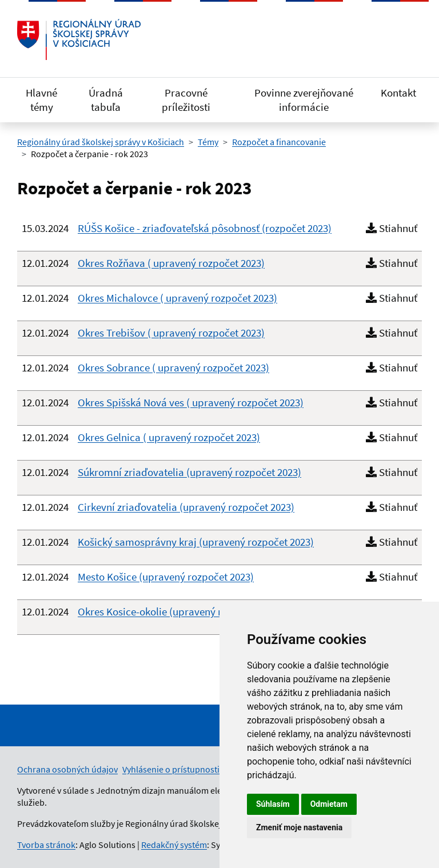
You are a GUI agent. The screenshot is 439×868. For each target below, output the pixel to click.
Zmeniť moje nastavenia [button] (299, 827)
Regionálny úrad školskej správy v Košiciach (101, 142)
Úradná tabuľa (106, 100)
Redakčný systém (174, 845)
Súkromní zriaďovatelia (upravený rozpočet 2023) (189, 472)
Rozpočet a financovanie (279, 142)
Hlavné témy (41, 100)
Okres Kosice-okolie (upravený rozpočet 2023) (181, 611)
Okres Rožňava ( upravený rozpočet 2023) (171, 263)
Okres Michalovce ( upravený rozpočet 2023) (177, 298)
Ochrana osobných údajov (67, 769)
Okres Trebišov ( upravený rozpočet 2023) (171, 333)
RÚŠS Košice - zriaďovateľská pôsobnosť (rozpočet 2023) (205, 228)
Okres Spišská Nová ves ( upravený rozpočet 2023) (191, 402)
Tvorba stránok (46, 845)
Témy (208, 142)
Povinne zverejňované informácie (304, 100)
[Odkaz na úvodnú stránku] (79, 39)
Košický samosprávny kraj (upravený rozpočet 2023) (196, 542)
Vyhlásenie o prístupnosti (171, 769)
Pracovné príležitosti (186, 100)
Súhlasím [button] (273, 804)
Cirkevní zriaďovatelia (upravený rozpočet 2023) (186, 507)
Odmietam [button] (329, 804)
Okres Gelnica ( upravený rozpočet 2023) (169, 437)
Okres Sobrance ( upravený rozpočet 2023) (173, 367)
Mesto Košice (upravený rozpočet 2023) (166, 577)
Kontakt (398, 93)
